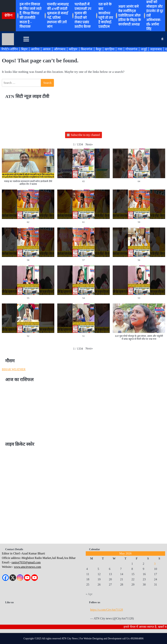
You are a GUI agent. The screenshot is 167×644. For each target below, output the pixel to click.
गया (120, 49)
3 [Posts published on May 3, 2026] (155, 564)
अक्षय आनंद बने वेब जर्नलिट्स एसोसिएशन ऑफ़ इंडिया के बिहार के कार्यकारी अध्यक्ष (130, 16)
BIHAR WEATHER (14, 369)
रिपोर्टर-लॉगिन (10, 49)
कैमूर (99, 49)
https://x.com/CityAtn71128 (107, 610)
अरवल (47, 49)
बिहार (24, 49)
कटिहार (73, 49)
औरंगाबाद (60, 49)
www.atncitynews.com (28, 567)
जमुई (144, 49)
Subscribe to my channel (83, 135)
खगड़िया (110, 49)
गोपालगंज (131, 49)
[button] (89, 144)
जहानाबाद (156, 49)
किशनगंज (87, 49)
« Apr (89, 594)
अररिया (35, 49)
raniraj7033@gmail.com (26, 562)
